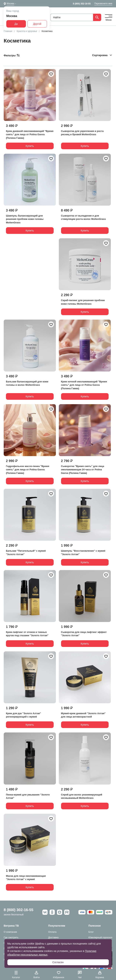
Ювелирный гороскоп (100, 937)
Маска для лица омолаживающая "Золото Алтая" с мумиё (26, 878)
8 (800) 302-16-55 (82, 4)
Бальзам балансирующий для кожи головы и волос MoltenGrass (27, 383)
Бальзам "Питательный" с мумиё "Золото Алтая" (26, 552)
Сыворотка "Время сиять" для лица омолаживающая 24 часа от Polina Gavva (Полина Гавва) (83, 469)
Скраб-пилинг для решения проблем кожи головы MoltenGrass (83, 302)
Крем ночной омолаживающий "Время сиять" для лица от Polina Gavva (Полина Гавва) (84, 385)
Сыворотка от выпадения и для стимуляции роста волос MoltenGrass (84, 217)
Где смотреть (11, 937)
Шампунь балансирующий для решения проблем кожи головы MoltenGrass (25, 219)
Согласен (58, 962)
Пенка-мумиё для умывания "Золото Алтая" (28, 796)
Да (16, 24)
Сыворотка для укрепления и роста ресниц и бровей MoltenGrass (82, 133)
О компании (10, 932)
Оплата (52, 932)
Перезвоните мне (103, 4)
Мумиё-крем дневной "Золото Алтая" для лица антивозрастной (83, 715)
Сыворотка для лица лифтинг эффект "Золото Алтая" (84, 634)
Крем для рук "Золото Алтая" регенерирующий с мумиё (23, 715)
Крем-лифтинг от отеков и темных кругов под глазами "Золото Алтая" (27, 634)
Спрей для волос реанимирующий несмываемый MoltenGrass (82, 796)
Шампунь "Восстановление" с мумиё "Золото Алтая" (83, 552)
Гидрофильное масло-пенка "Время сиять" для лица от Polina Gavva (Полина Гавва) (28, 469)
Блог (91, 932)
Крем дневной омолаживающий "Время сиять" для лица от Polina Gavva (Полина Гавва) (30, 134)
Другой (37, 24)
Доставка (53, 937)
